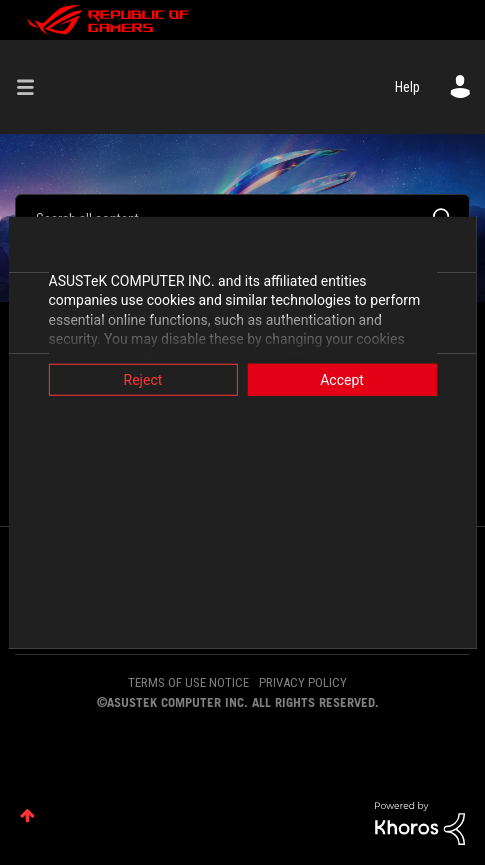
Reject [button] (138, 379)
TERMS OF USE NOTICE (188, 682)
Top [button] (27, 815)
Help (407, 87)
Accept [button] (346, 379)
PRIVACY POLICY (303, 682)
